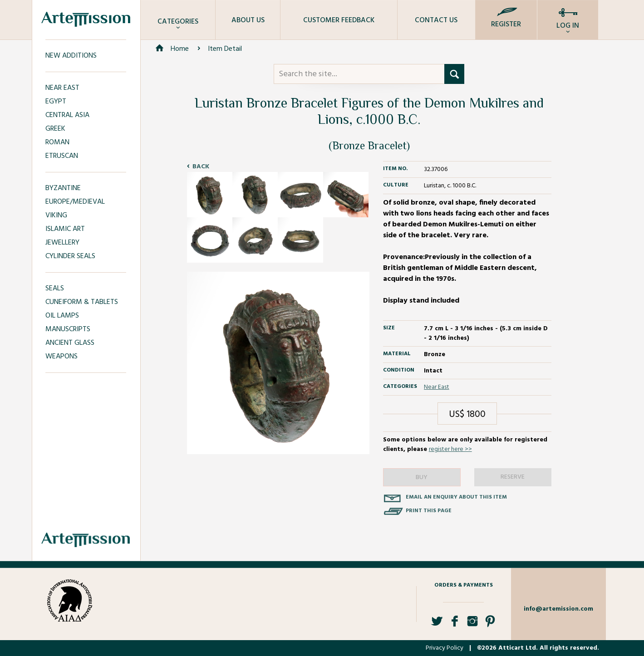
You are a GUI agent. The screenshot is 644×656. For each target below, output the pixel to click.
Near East (437, 387)
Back (201, 167)
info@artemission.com (558, 609)
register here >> (450, 449)
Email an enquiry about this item (456, 497)
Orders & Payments (464, 585)
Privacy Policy (445, 648)
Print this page (429, 511)
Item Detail (225, 49)
